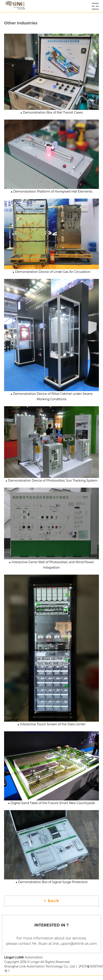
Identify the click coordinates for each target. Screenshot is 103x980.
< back (51, 901)
